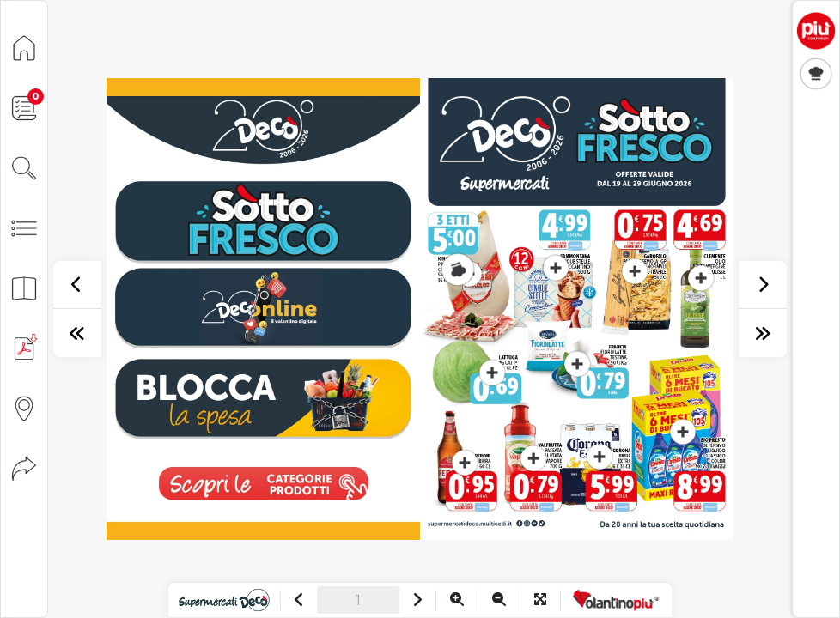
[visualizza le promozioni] (262, 484)
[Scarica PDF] (24, 347)
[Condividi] (24, 467)
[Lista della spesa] (24, 107)
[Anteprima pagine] (24, 287)
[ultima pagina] (763, 333)
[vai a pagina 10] (263, 309)
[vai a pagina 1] (264, 221)
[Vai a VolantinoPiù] (616, 600)
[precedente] (77, 285)
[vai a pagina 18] (262, 397)
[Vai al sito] (224, 600)
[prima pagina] (77, 333)
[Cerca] (24, 167)
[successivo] (763, 285)
